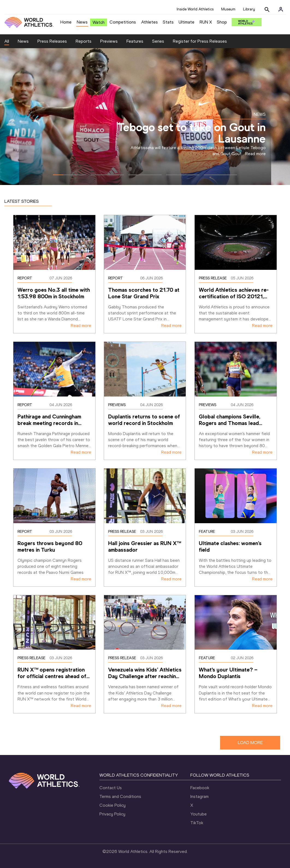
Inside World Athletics (195, 9)
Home (66, 22)
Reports (84, 41)
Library (249, 9)
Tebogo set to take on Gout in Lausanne (192, 133)
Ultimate (187, 22)
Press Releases (52, 41)
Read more (255, 154)
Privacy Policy (112, 814)
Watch (99, 22)
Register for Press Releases (200, 41)
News (82, 22)
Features (135, 41)
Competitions (123, 22)
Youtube (199, 814)
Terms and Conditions (120, 796)
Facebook (200, 788)
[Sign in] (281, 9)
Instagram (199, 796)
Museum (228, 9)
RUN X (206, 22)
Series (158, 41)
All (7, 41)
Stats (168, 22)
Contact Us (111, 788)
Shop (222, 22)
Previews (109, 41)
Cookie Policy (113, 805)
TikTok (197, 823)
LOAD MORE (250, 743)
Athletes (150, 22)
